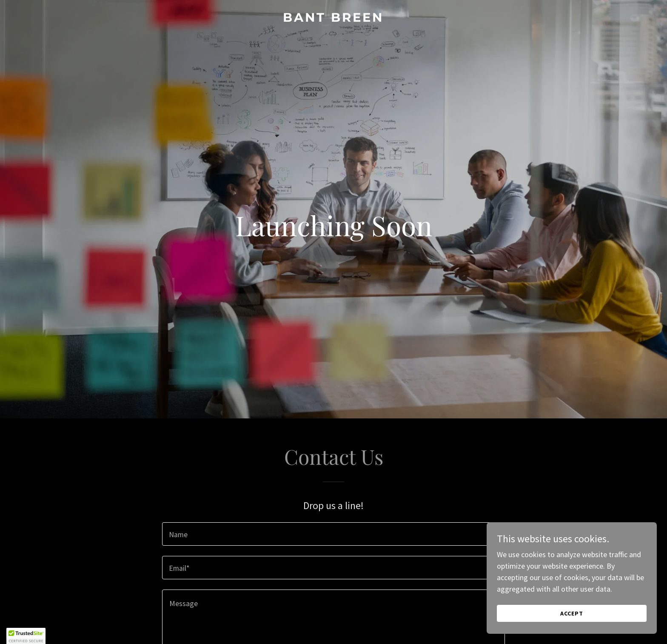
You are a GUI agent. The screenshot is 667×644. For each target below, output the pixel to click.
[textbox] (333, 534)
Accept (572, 613)
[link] (333, 19)
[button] (26, 636)
